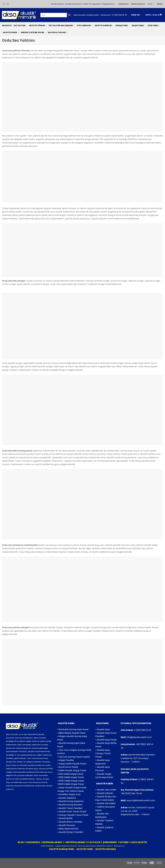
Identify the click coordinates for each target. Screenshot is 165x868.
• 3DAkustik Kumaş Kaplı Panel (73, 729)
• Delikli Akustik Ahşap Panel (72, 770)
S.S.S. (151, 4)
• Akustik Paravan (66, 825)
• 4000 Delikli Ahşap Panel (71, 781)
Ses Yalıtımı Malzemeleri (62, 25)
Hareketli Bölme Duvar (33, 32)
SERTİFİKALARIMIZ (75, 842)
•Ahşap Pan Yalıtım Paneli (70, 791)
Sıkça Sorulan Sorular (87, 846)
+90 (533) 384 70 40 (131, 793)
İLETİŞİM (124, 842)
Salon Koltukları (58, 32)
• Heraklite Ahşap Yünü (69, 794)
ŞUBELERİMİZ (110, 842)
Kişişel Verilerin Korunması (66, 846)
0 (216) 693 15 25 (119, 15)
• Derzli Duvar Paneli (67, 767)
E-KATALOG (94, 842)
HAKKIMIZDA (33, 842)
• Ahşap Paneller (66, 760)
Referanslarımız (138, 4)
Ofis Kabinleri (85, 25)
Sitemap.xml (119, 846)
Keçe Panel (154, 25)
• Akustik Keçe (103, 729)
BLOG (21, 842)
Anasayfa (7, 25)
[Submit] (69, 15)
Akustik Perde (11, 32)
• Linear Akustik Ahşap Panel (72, 788)
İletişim (160, 4)
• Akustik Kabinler (104, 793)
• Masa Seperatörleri (68, 829)
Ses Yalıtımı (20, 25)
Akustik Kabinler (104, 25)
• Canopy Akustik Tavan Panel (73, 815)
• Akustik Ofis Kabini (105, 803)
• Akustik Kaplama (66, 798)
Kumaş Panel (123, 25)
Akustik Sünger (38, 25)
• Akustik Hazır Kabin (106, 790)
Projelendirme (108, 4)
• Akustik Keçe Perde (106, 740)
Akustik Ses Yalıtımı (104, 846)
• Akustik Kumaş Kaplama (70, 801)
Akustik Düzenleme (74, 4)
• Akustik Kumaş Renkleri (70, 805)
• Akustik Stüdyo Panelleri (70, 832)
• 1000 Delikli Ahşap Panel (70, 774)
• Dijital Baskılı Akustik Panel (71, 733)
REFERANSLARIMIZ (53, 842)
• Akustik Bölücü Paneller (70, 822)
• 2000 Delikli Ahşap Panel (70, 777)
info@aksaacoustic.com (139, 737)
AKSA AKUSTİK (139, 842)
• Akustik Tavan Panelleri (70, 808)
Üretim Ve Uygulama (92, 4)
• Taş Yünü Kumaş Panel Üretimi (73, 757)
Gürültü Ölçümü (57, 4)
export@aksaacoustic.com (141, 800)
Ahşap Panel (139, 25)
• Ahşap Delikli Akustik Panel (72, 764)
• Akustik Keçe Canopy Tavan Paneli (103, 753)
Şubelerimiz (123, 4)
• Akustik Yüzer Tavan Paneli (72, 812)
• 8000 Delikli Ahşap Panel (70, 784)
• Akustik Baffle (65, 818)
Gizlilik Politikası (47, 846)
